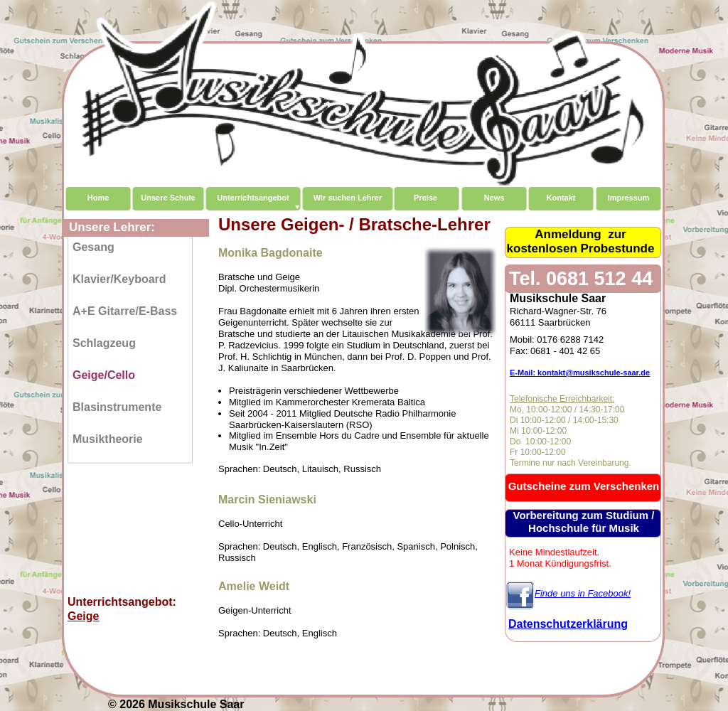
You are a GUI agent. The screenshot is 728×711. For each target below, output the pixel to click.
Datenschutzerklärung (568, 624)
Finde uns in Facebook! (583, 593)
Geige (83, 616)
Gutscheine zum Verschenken (584, 486)
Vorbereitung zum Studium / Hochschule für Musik (584, 522)
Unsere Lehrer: (112, 227)
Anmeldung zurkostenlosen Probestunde (581, 241)
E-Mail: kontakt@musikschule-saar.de (580, 373)
